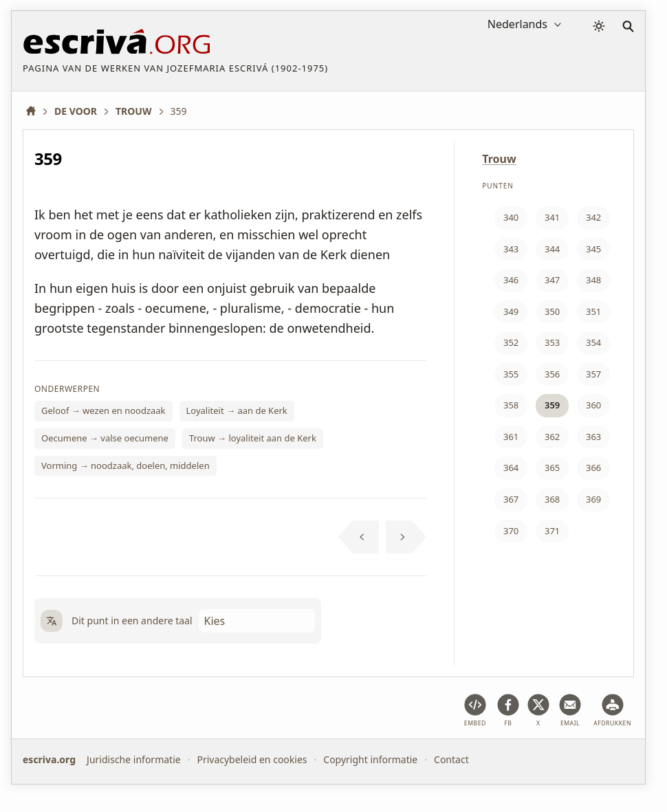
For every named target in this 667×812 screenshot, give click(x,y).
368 (552, 499)
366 (593, 468)
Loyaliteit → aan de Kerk (237, 410)
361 (511, 437)
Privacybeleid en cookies (252, 759)
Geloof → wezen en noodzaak (103, 410)
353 (552, 342)
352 (511, 342)
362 (552, 437)
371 (552, 531)
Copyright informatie (370, 759)
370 (511, 531)
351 (593, 311)
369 (593, 499)
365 (552, 468)
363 (593, 437)
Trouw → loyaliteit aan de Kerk (253, 438)
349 (511, 311)
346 (511, 280)
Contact (451, 759)
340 (511, 217)
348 (593, 280)
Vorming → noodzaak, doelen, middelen (125, 465)
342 (593, 217)
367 (511, 499)
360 (593, 405)
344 (552, 249)
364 (511, 468)
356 (552, 374)
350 (552, 311)
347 (552, 280)
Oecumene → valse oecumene (105, 438)
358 (511, 405)
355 (511, 374)
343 (511, 249)
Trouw (499, 159)
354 (593, 342)
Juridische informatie (134, 759)
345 (593, 249)
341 (552, 217)
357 (593, 374)
